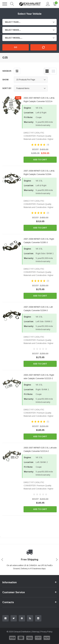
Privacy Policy (46, 632)
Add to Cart (40, 160)
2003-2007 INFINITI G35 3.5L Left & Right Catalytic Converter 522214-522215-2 (39, 101)
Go (16, 47)
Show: (6, 80)
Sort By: (7, 88)
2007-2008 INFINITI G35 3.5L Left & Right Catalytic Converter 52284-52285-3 (39, 174)
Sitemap (35, 632)
